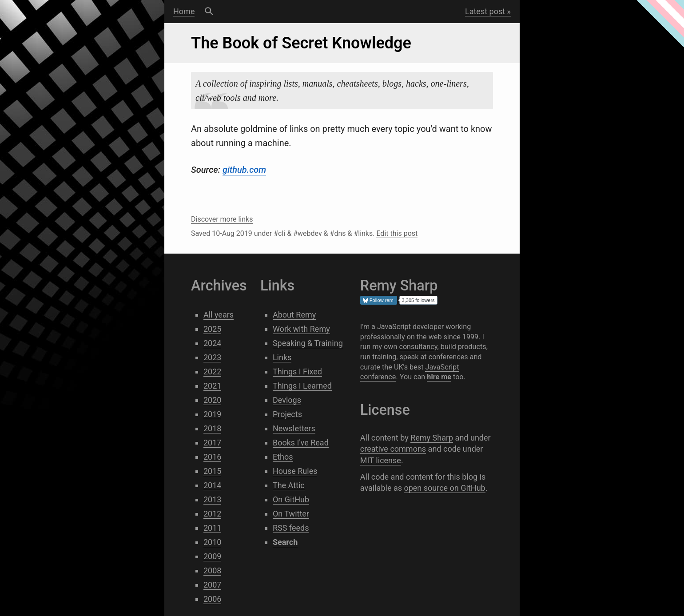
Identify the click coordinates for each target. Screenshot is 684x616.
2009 (212, 556)
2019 (212, 414)
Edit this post (397, 233)
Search (209, 12)
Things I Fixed (297, 372)
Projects (287, 414)
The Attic (289, 485)
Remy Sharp (432, 438)
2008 (212, 570)
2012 (212, 514)
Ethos (283, 457)
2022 (212, 372)
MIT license (381, 460)
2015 (212, 471)
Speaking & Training (308, 343)
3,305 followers (418, 300)
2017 (212, 443)
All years (219, 315)
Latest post (485, 11)
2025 (212, 329)
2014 (212, 485)
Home (184, 11)
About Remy (294, 315)
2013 (212, 499)
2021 (212, 386)
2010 (212, 542)
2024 (212, 343)
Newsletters (294, 428)
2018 (212, 428)
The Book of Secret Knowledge (301, 43)
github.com (244, 170)
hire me (439, 377)
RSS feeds (291, 528)
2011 (212, 528)
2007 (212, 585)
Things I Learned (302, 386)
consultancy (418, 347)
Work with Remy (301, 329)
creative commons (393, 449)
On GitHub (291, 499)
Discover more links (222, 219)
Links (282, 357)
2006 (212, 599)
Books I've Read (301, 443)
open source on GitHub (444, 488)
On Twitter (291, 514)
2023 (212, 357)
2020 (212, 400)
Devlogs (287, 400)
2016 (212, 457)
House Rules (295, 471)
